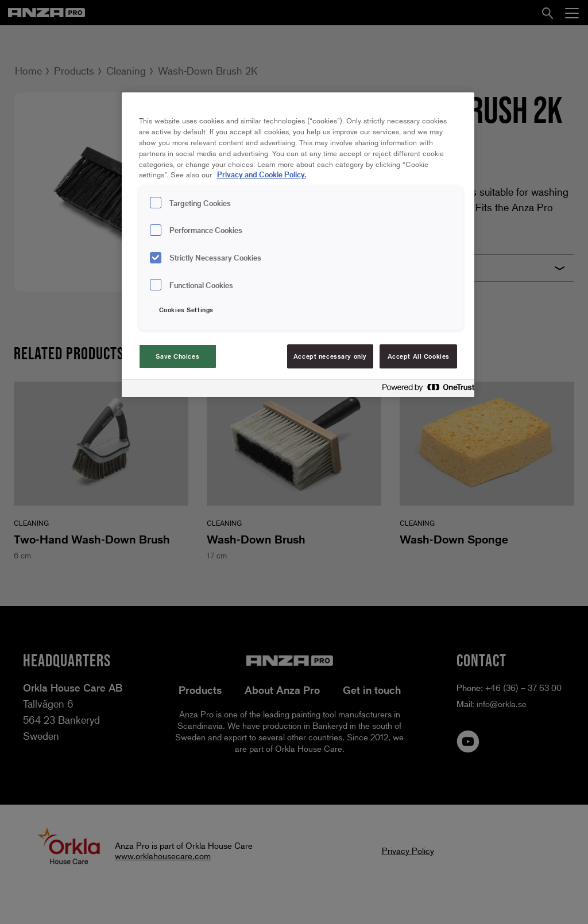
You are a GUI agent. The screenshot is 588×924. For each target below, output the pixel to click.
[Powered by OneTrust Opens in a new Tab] (425, 390)
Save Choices (177, 356)
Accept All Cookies (419, 356)
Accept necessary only (330, 356)
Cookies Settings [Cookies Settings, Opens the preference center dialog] (186, 310)
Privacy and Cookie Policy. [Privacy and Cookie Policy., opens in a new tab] (262, 174)
